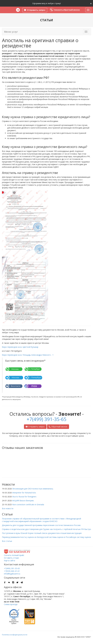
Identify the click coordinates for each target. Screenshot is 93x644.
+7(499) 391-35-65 (47, 419)
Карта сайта (9, 560)
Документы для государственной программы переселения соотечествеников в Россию (41, 525)
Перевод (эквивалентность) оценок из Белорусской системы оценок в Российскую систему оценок (46, 537)
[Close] (91, 3)
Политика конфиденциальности (15, 635)
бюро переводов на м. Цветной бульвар (20, 347)
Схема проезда (11, 604)
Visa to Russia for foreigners (24, 497)
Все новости (8, 508)
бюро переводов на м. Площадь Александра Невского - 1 (28, 355)
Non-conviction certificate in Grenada (28, 504)
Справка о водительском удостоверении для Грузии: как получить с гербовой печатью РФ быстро (46, 529)
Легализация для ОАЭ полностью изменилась (33, 489)
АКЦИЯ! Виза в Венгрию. (23, 501)
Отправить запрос (35, 427)
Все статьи (7, 541)
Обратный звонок (58, 427)
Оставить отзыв (11, 558)
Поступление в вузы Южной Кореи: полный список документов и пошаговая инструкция (42, 533)
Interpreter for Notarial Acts (24, 493)
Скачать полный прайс (14, 555)
